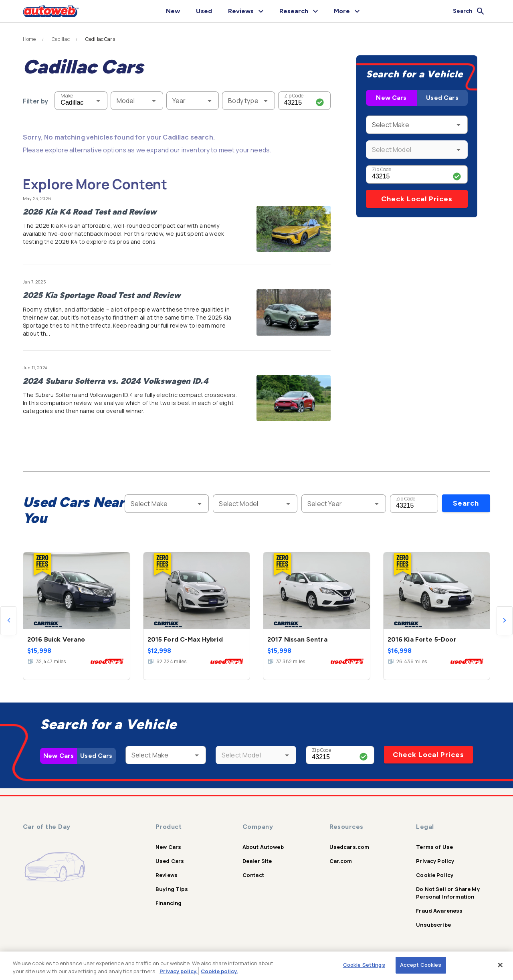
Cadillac (61, 39)
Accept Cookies (421, 965)
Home (29, 39)
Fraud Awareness (439, 911)
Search (466, 503)
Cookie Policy (435, 875)
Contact (253, 875)
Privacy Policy (435, 861)
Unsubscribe (433, 925)
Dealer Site (257, 861)
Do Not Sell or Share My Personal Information (448, 893)
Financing (169, 903)
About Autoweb (263, 847)
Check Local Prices (417, 199)
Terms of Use (434, 847)
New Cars (391, 98)
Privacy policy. (179, 971)
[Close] (500, 965)
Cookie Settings (364, 965)
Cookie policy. (219, 971)
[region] (256, 966)
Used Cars (442, 98)
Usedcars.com (349, 847)
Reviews (167, 875)
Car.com (341, 861)
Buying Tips (172, 889)
